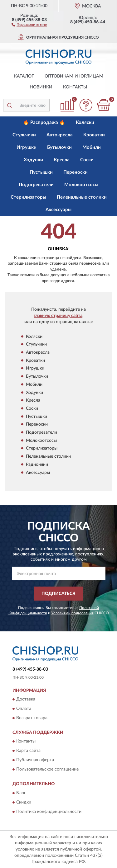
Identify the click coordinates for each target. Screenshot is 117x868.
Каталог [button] (24, 76)
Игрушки (27, 147)
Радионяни (37, 465)
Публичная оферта (35, 760)
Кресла (62, 160)
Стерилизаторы (28, 197)
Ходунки (33, 160)
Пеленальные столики (82, 197)
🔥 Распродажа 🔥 (44, 123)
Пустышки (41, 172)
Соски (87, 160)
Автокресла (60, 135)
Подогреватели (36, 185)
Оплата (24, 709)
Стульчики (24, 135)
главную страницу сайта (58, 316)
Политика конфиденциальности (49, 812)
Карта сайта (28, 751)
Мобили (92, 147)
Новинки (41, 87)
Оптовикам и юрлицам (74, 76)
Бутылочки (59, 147)
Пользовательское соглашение (47, 770)
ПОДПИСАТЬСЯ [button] (58, 594)
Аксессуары (58, 210)
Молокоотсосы (81, 185)
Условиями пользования (72, 613)
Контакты (75, 87)
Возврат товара (32, 718)
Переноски (76, 172)
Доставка (26, 699)
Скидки (24, 802)
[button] (29, 24)
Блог (21, 793)
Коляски (85, 123)
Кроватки (94, 135)
